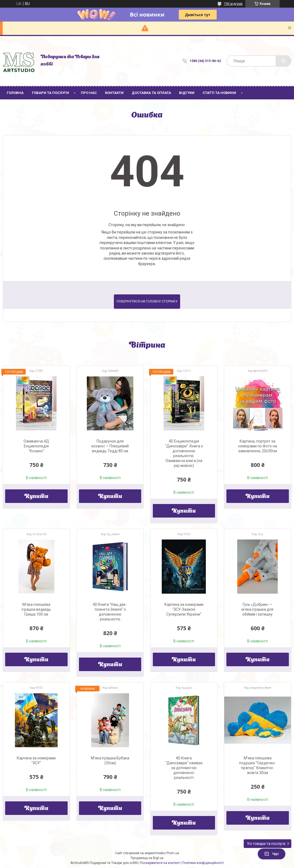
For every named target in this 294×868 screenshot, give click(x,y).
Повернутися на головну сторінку (147, 301)
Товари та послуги (50, 93)
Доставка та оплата (151, 93)
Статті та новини (219, 93)
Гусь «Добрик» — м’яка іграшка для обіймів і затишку (257, 609)
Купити (36, 497)
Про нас (89, 93)
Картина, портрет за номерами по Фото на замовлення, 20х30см (258, 446)
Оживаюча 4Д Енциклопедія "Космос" (36, 446)
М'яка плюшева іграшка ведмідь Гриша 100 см (36, 609)
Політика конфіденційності (203, 863)
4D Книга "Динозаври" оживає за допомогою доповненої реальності (184, 768)
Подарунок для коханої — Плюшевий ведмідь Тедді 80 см (110, 446)
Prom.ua (173, 853)
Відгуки (187, 93)
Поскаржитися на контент (160, 863)
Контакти (114, 93)
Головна (15, 93)
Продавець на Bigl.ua (147, 858)
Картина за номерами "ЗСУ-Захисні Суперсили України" (184, 609)
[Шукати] (283, 61)
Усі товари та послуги (266, 844)
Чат (272, 854)
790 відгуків (233, 4)
